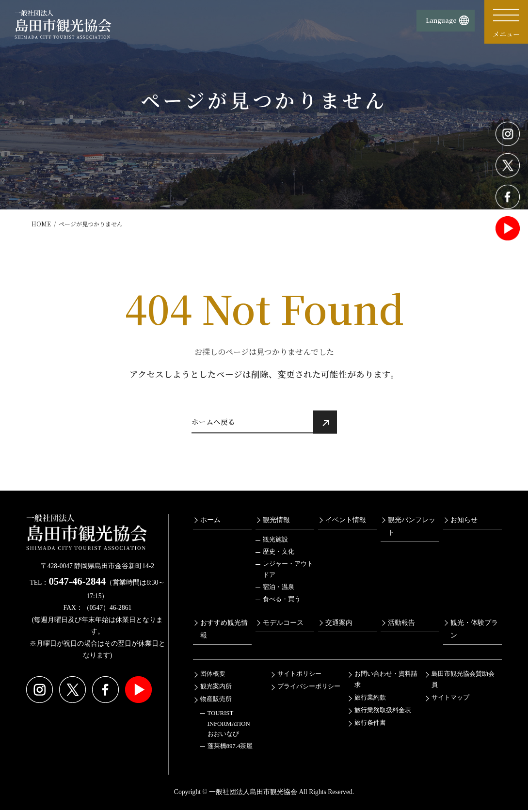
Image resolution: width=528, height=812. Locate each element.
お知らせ (464, 522)
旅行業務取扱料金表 (383, 713)
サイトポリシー (299, 676)
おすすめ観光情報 (224, 631)
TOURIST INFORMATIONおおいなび (229, 726)
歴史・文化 (279, 554)
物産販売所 (216, 701)
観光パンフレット (412, 528)
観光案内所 (216, 689)
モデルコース (283, 625)
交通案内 (339, 625)
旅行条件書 (370, 725)
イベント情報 (346, 522)
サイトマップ (450, 700)
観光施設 (275, 542)
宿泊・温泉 (279, 589)
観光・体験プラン (474, 631)
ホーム (210, 522)
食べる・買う (282, 602)
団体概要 (213, 676)
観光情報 (276, 522)
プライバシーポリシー (309, 689)
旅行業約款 (370, 700)
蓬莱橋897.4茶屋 (230, 748)
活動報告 (401, 625)
